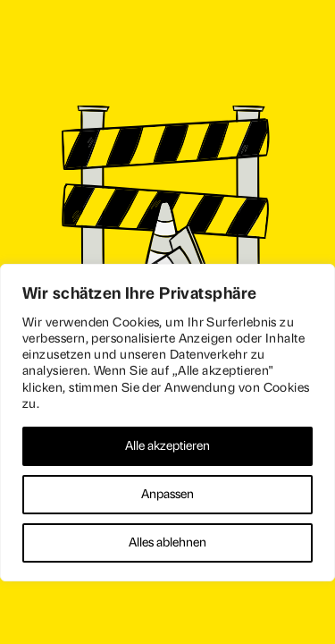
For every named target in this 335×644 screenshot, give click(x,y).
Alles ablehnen (167, 542)
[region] (167, 423)
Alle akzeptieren (167, 446)
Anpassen (167, 494)
